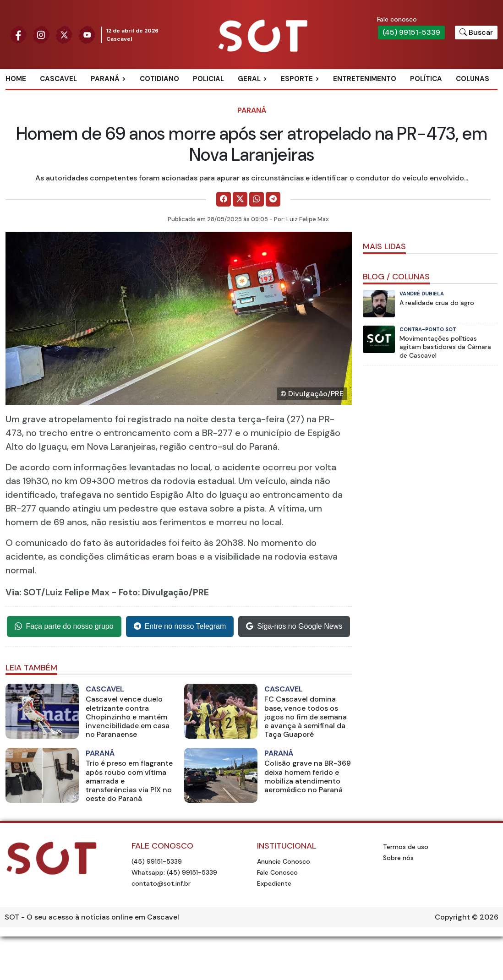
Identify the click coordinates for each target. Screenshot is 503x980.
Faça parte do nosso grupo (64, 626)
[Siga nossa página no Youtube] (87, 34)
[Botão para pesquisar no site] (476, 33)
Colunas (473, 79)
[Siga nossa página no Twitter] (64, 34)
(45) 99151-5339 (411, 32)
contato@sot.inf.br (161, 883)
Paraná (105, 79)
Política (426, 79)
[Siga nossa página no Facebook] (18, 34)
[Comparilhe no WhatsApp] (257, 199)
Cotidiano (159, 79)
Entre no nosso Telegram (180, 626)
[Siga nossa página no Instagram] (41, 34)
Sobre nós (398, 858)
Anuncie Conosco (284, 861)
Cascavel (58, 79)
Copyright (452, 917)
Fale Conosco (277, 872)
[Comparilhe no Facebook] (224, 199)
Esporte (297, 79)
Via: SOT (23, 592)
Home (16, 79)
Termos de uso (406, 847)
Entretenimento (365, 79)
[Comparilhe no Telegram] (273, 199)
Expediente (274, 883)
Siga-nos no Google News (294, 626)
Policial (208, 79)
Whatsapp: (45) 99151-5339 (174, 872)
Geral (249, 79)
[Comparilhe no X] (240, 199)
